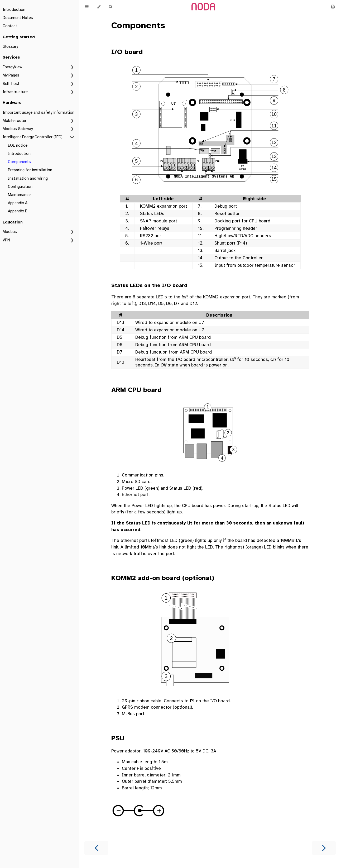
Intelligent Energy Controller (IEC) (33, 137)
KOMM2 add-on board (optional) (163, 578)
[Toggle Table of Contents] (87, 7)
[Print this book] (333, 7)
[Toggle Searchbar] (111, 7)
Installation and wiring (28, 178)
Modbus (10, 232)
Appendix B (18, 211)
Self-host (11, 84)
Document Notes (18, 18)
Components (19, 162)
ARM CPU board (136, 390)
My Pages (11, 75)
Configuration (20, 187)
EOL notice (18, 145)
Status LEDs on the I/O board (149, 285)
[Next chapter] (324, 848)
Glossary (10, 46)
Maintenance (19, 195)
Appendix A (18, 203)
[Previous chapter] (96, 848)
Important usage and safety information (39, 112)
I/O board (127, 52)
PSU (118, 738)
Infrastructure (15, 92)
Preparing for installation (30, 170)
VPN (6, 240)
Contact (10, 26)
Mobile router (15, 121)
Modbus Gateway (18, 129)
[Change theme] (99, 7)
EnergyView (12, 67)
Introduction (14, 9)
